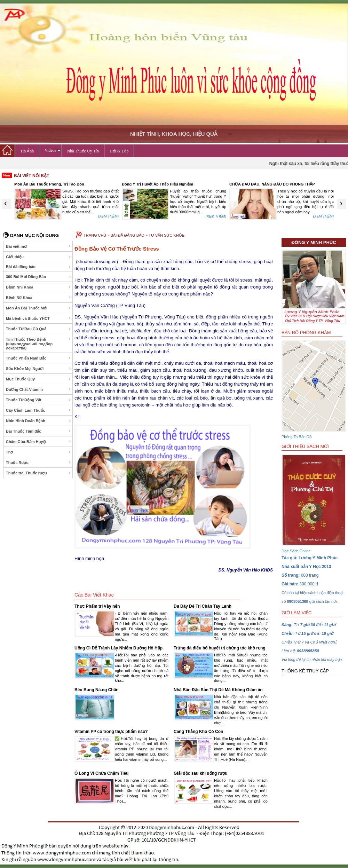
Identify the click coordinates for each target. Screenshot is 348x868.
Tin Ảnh (27, 151)
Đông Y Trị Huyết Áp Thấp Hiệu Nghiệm (157, 184)
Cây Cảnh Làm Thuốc (38, 410)
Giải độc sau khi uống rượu (201, 773)
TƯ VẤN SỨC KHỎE (167, 235)
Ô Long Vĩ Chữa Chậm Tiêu (101, 773)
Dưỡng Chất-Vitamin (38, 389)
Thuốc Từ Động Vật (38, 400)
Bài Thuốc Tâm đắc (38, 431)
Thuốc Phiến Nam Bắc (38, 358)
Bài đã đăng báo (38, 267)
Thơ (38, 452)
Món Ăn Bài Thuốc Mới (38, 308)
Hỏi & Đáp (119, 151)
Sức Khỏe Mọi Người (38, 369)
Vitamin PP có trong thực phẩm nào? (111, 732)
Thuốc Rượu (38, 463)
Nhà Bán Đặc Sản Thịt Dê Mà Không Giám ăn (218, 690)
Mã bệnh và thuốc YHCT (38, 318)
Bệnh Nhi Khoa (38, 287)
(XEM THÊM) (108, 216)
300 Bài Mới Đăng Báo (38, 277)
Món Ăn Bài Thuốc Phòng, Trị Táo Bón (49, 184)
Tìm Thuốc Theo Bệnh (38, 344)
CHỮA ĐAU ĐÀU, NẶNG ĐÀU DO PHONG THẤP (272, 184)
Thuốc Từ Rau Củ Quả (38, 329)
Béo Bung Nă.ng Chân (97, 690)
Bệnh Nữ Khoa (38, 298)
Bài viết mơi (38, 246)
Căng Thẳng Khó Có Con (198, 732)
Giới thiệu (38, 257)
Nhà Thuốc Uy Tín (83, 151)
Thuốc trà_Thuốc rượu (38, 473)
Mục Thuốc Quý (38, 379)
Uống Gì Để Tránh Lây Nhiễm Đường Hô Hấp (118, 648)
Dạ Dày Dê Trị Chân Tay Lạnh (203, 606)
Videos (53, 150)
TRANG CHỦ (95, 235)
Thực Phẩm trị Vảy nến (97, 606)
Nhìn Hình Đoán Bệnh (38, 421)
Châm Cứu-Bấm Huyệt (38, 442)
